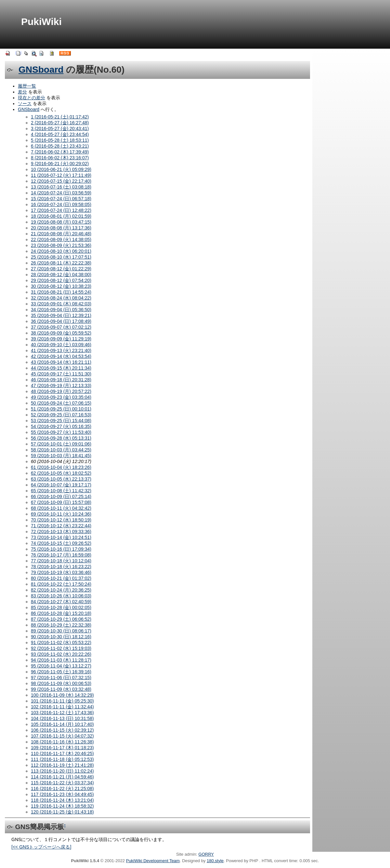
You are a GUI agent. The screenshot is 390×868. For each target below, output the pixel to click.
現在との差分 (32, 98)
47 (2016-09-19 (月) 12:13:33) (61, 385)
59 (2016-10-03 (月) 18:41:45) (61, 456)
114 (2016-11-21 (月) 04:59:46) (62, 777)
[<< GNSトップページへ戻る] (41, 847)
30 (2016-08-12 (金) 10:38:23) (61, 286)
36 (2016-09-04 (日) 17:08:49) (61, 321)
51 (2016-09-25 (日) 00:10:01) (61, 409)
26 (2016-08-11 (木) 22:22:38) (61, 263)
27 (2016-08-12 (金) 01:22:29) (61, 269)
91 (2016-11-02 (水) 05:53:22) (61, 642)
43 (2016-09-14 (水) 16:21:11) (61, 362)
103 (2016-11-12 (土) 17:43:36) (62, 713)
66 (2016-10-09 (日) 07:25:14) (61, 496)
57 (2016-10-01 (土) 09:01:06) (61, 444)
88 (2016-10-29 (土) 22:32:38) (61, 625)
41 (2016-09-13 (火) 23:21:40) (61, 350)
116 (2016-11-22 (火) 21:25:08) (62, 789)
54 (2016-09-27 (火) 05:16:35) (61, 426)
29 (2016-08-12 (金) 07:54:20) (61, 280)
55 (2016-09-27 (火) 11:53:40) (61, 432)
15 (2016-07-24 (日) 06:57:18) (61, 199)
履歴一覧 (27, 86)
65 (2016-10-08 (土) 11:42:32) (61, 491)
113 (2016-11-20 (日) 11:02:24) (62, 771)
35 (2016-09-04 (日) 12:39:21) (61, 315)
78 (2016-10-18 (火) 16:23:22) (61, 567)
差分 (22, 92)
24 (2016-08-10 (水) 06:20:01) (61, 251)
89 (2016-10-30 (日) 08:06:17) (61, 631)
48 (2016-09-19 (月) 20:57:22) (61, 391)
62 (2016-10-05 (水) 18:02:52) (61, 473)
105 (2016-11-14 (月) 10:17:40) (62, 724)
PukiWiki (41, 22)
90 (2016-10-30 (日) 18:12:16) (61, 637)
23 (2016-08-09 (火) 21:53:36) (61, 245)
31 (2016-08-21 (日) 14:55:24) (61, 292)
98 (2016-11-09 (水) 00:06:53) (61, 683)
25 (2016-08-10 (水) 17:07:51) (61, 257)
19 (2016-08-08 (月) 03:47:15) (61, 222)
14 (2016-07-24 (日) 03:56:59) (61, 193)
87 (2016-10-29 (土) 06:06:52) (61, 619)
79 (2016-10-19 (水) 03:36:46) (61, 572)
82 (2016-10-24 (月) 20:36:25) (61, 590)
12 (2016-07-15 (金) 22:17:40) (61, 181)
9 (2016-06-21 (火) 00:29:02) (60, 164)
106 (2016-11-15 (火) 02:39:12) (62, 730)
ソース (25, 104)
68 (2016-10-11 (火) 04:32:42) (61, 508)
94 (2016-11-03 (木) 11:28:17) (61, 660)
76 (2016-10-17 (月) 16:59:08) (61, 555)
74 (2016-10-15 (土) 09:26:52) (61, 543)
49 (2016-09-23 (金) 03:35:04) (61, 397)
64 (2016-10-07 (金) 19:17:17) (61, 485)
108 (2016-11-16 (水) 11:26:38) (62, 742)
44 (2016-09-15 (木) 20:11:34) (61, 368)
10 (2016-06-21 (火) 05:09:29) (61, 169)
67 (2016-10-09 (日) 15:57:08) (61, 502)
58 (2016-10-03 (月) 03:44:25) (61, 450)
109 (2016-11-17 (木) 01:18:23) (62, 748)
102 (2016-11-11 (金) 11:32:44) (62, 707)
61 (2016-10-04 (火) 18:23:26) (61, 467)
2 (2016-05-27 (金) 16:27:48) (60, 123)
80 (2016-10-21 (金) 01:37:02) (61, 578)
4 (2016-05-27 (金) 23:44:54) (60, 134)
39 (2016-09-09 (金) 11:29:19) (61, 339)
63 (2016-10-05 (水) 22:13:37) (61, 479)
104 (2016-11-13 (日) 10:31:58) (62, 718)
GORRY (206, 854)
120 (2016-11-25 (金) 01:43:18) (62, 812)
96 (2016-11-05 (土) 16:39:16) (61, 672)
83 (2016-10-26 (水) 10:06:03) (61, 596)
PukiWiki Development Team (153, 861)
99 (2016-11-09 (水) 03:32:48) (61, 689)
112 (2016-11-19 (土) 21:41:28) (62, 765)
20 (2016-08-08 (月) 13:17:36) (61, 228)
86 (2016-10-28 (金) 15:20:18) (61, 613)
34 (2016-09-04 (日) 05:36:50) (61, 310)
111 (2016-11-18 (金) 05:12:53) (62, 759)
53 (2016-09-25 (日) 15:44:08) (61, 421)
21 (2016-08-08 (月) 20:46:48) (61, 234)
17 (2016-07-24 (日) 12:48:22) (61, 210)
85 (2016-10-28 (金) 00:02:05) (61, 607)
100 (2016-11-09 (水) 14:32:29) (62, 695)
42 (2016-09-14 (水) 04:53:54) (61, 356)
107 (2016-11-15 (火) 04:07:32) (62, 736)
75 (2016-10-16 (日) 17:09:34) (61, 549)
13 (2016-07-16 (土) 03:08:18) (61, 187)
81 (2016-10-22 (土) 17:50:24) (61, 584)
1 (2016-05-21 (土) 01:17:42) (60, 117)
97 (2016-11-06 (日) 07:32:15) (61, 678)
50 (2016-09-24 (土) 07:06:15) (61, 403)
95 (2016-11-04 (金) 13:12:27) (61, 666)
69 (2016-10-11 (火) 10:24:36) (61, 514)
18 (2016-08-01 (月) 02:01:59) (61, 216)
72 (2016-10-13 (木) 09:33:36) (61, 532)
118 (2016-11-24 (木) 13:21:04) (62, 800)
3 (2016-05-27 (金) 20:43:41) (60, 128)
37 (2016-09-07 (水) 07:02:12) (61, 327)
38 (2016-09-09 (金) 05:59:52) (61, 333)
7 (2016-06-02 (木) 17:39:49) (60, 152)
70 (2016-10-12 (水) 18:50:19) (61, 520)
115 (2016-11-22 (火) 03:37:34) (62, 783)
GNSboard (41, 70)
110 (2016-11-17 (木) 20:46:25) (62, 753)
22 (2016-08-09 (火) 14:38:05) (61, 239)
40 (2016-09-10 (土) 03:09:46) (61, 345)
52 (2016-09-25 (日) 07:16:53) (61, 415)
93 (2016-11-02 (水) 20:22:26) (61, 654)
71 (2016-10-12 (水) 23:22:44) (61, 526)
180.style (215, 861)
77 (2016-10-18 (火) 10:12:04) (61, 561)
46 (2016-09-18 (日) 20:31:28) (61, 380)
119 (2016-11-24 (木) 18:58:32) (62, 806)
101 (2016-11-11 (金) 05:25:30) (62, 701)
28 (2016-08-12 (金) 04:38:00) (61, 275)
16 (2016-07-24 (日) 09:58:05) (61, 204)
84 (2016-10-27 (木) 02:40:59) (61, 602)
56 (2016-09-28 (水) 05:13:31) (61, 438)
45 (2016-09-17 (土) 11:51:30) (61, 374)
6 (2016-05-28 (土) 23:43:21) (60, 146)
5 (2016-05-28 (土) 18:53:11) (60, 140)
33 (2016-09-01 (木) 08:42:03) (61, 304)
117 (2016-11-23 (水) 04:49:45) (62, 794)
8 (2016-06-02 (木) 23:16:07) (60, 158)
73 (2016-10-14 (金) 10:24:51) (61, 537)
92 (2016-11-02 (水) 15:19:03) (61, 648)
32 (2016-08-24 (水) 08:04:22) (61, 298)
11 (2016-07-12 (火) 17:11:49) (61, 175)
